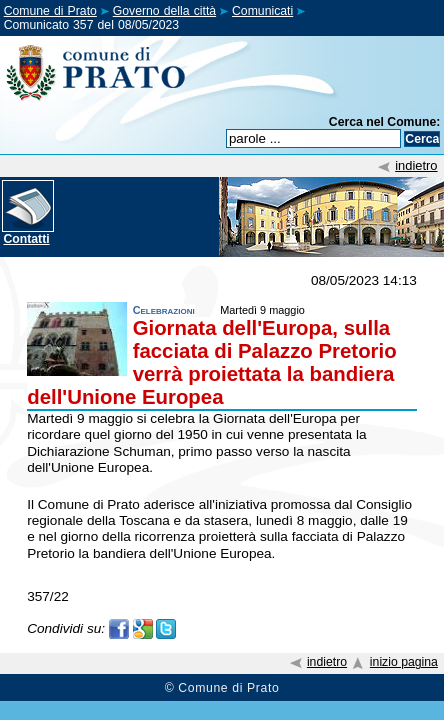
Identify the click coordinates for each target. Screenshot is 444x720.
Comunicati (262, 11)
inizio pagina (404, 662)
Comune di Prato (50, 11)
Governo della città (164, 11)
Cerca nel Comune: (385, 122)
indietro (416, 165)
